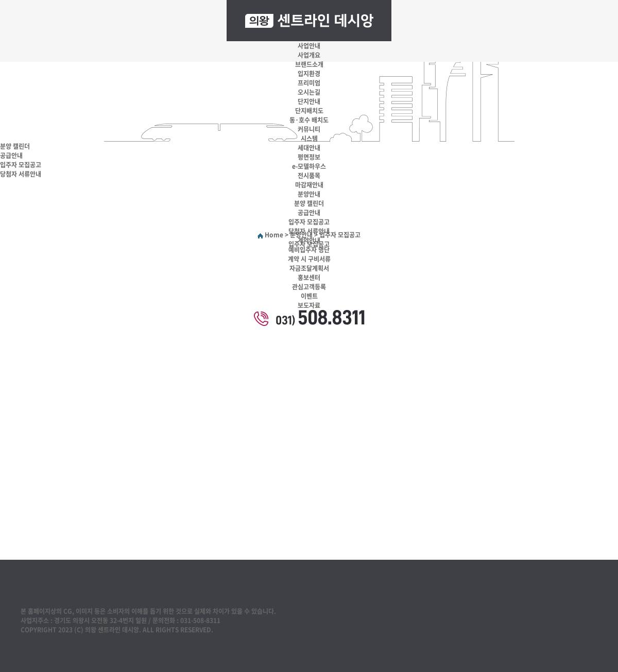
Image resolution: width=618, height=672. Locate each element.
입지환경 (309, 74)
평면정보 (309, 157)
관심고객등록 (309, 287)
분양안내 (309, 194)
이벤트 (309, 296)
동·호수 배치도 (309, 120)
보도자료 (309, 305)
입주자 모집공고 (309, 222)
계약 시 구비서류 (309, 259)
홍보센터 (309, 278)
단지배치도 (309, 111)
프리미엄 (309, 83)
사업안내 (309, 46)
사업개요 (309, 55)
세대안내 (309, 148)
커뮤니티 (309, 129)
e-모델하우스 (309, 166)
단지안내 (309, 101)
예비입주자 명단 (309, 250)
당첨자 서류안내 (309, 231)
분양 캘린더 (309, 203)
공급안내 (309, 213)
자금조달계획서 (309, 268)
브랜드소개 (309, 64)
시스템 (309, 139)
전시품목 (309, 176)
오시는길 (309, 92)
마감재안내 (309, 185)
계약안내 (309, 240)
